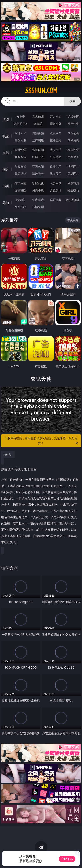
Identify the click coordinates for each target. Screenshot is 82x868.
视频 (6, 136)
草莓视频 (56, 200)
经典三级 (38, 157)
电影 (6, 153)
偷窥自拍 (20, 166)
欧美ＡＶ (56, 133)
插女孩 (20, 200)
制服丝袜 (20, 157)
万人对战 (56, 116)
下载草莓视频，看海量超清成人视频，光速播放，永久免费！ (42, 441)
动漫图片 (73, 166)
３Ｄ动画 (73, 133)
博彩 (6, 120)
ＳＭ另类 (73, 140)
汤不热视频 (73, 200)
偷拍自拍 (38, 150)
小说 (6, 186)
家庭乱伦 (38, 183)
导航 (6, 203)
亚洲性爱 (20, 150)
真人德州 (38, 116)
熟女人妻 (20, 140)
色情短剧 (38, 207)
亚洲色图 (38, 166)
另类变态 (73, 157)
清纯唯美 (38, 174)
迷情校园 (20, 190)
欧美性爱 (73, 150)
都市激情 (20, 183)
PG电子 (20, 116)
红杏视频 (20, 207)
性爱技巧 (73, 190)
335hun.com (41, 91)
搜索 (72, 101)
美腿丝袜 (20, 174)
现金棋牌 (56, 124)
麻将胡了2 (20, 124)
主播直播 (56, 140)
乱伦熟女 (56, 157)
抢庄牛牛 (73, 124)
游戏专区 (73, 116)
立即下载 (67, 859)
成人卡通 (56, 150)
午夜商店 (38, 200)
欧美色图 (56, 166)
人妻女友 (56, 183)
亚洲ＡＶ (20, 133)
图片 (6, 169)
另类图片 (73, 174)
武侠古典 (73, 183)
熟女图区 (56, 174)
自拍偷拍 (38, 133)
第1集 (8, 455)
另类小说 (38, 190)
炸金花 (38, 124)
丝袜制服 (38, 140)
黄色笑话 (56, 190)
